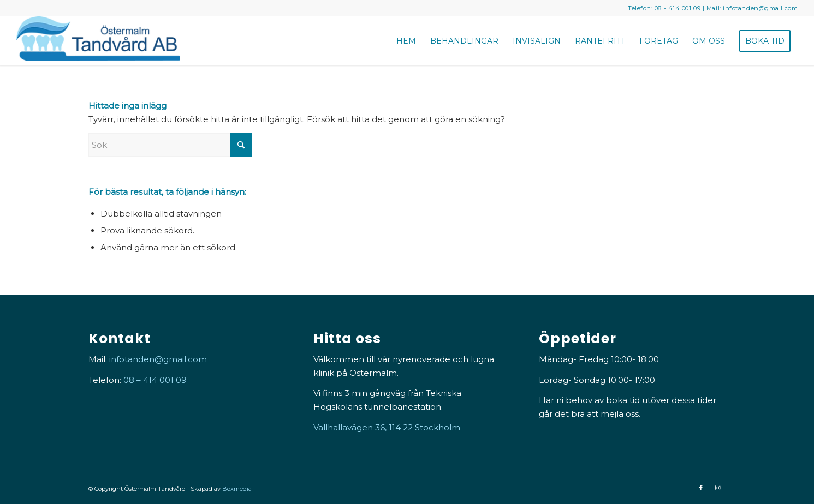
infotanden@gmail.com (760, 8)
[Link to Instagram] (717, 488)
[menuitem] (406, 41)
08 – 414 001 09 (155, 380)
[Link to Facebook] (701, 488)
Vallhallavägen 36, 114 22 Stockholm (387, 427)
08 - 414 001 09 (678, 8)
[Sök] (170, 145)
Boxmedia (237, 489)
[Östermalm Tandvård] (98, 41)
